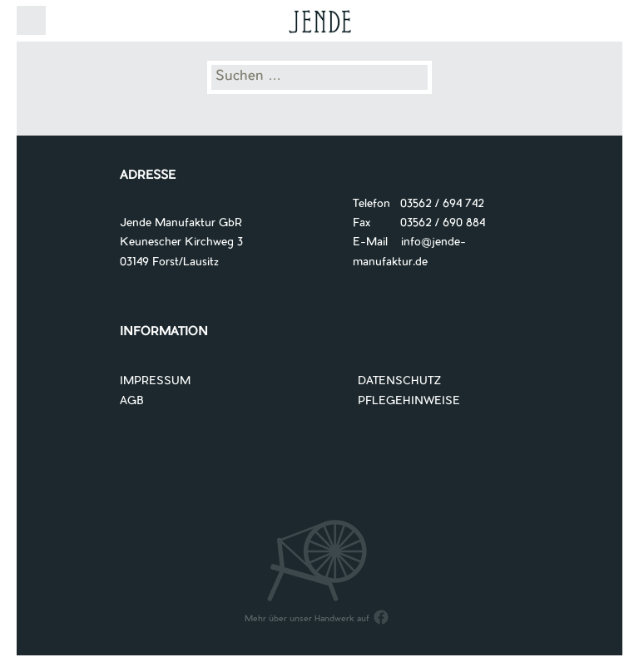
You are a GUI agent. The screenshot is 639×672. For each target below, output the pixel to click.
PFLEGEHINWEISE (409, 401)
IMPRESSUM (155, 381)
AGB (132, 401)
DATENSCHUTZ (400, 381)
